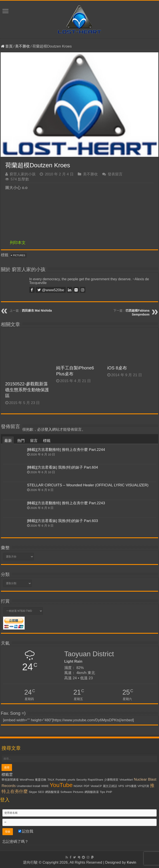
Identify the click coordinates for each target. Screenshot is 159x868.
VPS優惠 (131, 786)
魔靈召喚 (41, 780)
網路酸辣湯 (52, 792)
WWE (45, 786)
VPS (121, 786)
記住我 (26, 831)
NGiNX (78, 786)
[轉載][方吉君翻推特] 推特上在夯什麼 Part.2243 (66, 503)
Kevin (132, 862)
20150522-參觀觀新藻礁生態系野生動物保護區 (27, 390)
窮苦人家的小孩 (23, 174)
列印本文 (18, 243)
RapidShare (95, 780)
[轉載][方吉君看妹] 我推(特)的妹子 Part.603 (63, 521)
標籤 (47, 441)
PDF (87, 786)
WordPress (27, 780)
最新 (8, 441)
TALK (51, 780)
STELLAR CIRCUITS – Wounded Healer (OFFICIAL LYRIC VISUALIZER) (88, 485)
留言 (34, 441)
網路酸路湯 (92, 792)
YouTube (61, 785)
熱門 (21, 441)
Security (81, 780)
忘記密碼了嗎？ (15, 842)
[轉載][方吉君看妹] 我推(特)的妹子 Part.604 (63, 467)
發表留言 (115, 174)
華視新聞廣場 (10, 780)
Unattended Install (29, 786)
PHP (109, 792)
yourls (71, 780)
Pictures (19, 255)
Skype (33, 792)
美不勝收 (22, 46)
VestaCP (96, 786)
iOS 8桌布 (117, 368)
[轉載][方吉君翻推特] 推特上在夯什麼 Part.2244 (66, 450)
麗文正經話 (110, 786)
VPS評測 (143, 786)
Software (66, 792)
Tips (102, 792)
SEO (41, 792)
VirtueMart (126, 780)
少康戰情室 (111, 780)
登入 (48, 430)
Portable (61, 780)
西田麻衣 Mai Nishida (37, 311)
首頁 (7, 46)
